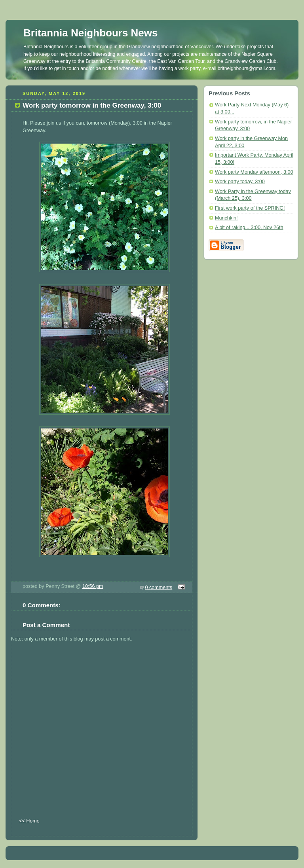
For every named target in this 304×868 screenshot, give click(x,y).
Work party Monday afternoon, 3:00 (254, 172)
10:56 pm (93, 586)
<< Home (29, 821)
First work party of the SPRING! (250, 208)
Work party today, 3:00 (240, 182)
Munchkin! (226, 218)
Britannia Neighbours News (91, 33)
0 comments (159, 588)
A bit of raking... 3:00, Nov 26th (249, 227)
